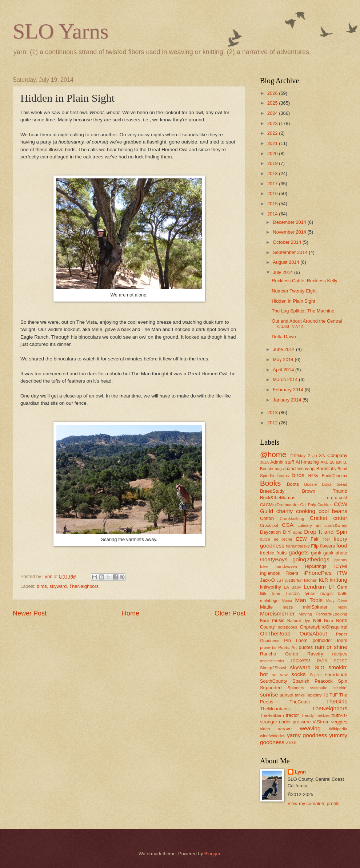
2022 (273, 133)
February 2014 (289, 390)
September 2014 (291, 252)
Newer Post (30, 613)
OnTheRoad (275, 633)
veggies (339, 722)
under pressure (295, 722)
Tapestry (314, 695)
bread (342, 484)
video (265, 729)
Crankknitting (292, 518)
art (339, 462)
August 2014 (287, 262)
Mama (287, 601)
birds (42, 586)
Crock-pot (269, 525)
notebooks (287, 627)
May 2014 (284, 360)
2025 (273, 103)
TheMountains (275, 709)
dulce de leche (276, 539)
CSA (288, 525)
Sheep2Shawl (273, 668)
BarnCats (326, 469)
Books (270, 483)
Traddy (308, 715)
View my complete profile (314, 804)
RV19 (322, 661)
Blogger (212, 854)
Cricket (319, 518)
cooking (306, 511)
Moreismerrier (277, 613)
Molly (342, 607)
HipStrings (315, 566)
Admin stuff (282, 462)
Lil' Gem (338, 587)
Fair (315, 539)
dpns (298, 532)
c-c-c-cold (337, 498)
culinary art (309, 525)
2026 (273, 93)
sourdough (336, 675)
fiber (326, 539)
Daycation (270, 532)
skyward (58, 586)
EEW (301, 539)
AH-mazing (307, 462)
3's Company (333, 455)
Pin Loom (296, 640)
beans (283, 476)
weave (285, 729)
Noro (329, 621)
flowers (327, 546)
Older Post (230, 613)
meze (288, 607)
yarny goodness (307, 735)
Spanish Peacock (313, 681)
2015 (273, 204)
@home (273, 454)
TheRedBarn (272, 715)
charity (285, 511)
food (342, 546)
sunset (287, 695)
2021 (273, 143)
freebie (267, 553)
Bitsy (313, 475)
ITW (342, 573)
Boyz (327, 484)
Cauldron (325, 505)
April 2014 (284, 370)
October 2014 (288, 242)
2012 (273, 423)
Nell (317, 620)
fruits (281, 553)
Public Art (287, 647)
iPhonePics (318, 573)
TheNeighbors (84, 586)
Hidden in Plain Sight (293, 301)
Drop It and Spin (326, 532)
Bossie (310, 484)
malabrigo (269, 601)
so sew (280, 675)
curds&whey (336, 525)
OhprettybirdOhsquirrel (324, 627)
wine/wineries (273, 736)
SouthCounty (273, 681)
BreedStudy (272, 491)
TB (326, 695)
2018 (273, 173)
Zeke (291, 742)
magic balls (334, 594)
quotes (306, 647)
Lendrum (315, 587)
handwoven (286, 566)
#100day (297, 456)
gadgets (299, 552)
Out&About (313, 633)
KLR (323, 580)
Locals (293, 594)
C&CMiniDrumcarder (279, 505)
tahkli (300, 695)
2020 (273, 154)
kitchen (311, 580)
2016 (273, 193)
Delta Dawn (284, 337)
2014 (273, 214)
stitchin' (340, 688)
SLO (320, 668)
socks (298, 674)
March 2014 (286, 380)
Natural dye (299, 621)
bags (279, 469)
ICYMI (341, 566)
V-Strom (321, 722)
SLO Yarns (61, 31)
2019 (273, 163)
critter (340, 518)
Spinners (296, 688)
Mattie (266, 607)
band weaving (300, 469)
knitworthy (271, 587)
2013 (273, 413)
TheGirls (337, 701)
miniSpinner (315, 607)
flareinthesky (298, 546)
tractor (293, 715)
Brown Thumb (325, 491)
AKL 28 (327, 462)
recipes (340, 654)
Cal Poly (308, 505)
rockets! (300, 660)
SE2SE (341, 661)
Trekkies (323, 716)
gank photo (335, 553)
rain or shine (331, 647)
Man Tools (309, 600)
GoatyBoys (274, 559)
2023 (273, 123)
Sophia (316, 675)
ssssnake (319, 688)
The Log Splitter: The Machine (303, 311)
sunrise (269, 695)
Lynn (300, 772)
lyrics (310, 594)
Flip (315, 546)
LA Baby (293, 587)
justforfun (294, 580)
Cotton (267, 518)
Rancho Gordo (279, 654)
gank (316, 553)
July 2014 (283, 272)
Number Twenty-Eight (294, 291)
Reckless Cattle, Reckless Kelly (304, 281)
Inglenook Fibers (279, 573)
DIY (287, 532)
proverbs (268, 647)
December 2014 (290, 222)
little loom (271, 594)
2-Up (312, 456)
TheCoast (300, 702)
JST (280, 580)
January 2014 (288, 400)
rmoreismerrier (272, 661)
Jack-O (267, 580)
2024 (273, 113)
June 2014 (284, 349)
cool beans (333, 511)
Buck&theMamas (278, 498)
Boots (293, 484)
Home (131, 613)
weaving (310, 728)
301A (264, 462)
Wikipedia (338, 729)
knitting (338, 580)
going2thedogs (311, 559)
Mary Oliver (337, 601)
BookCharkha (335, 476)
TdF (334, 695)
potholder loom (330, 640)
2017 (273, 184)
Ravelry (315, 654)
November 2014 (290, 232)
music (278, 620)
